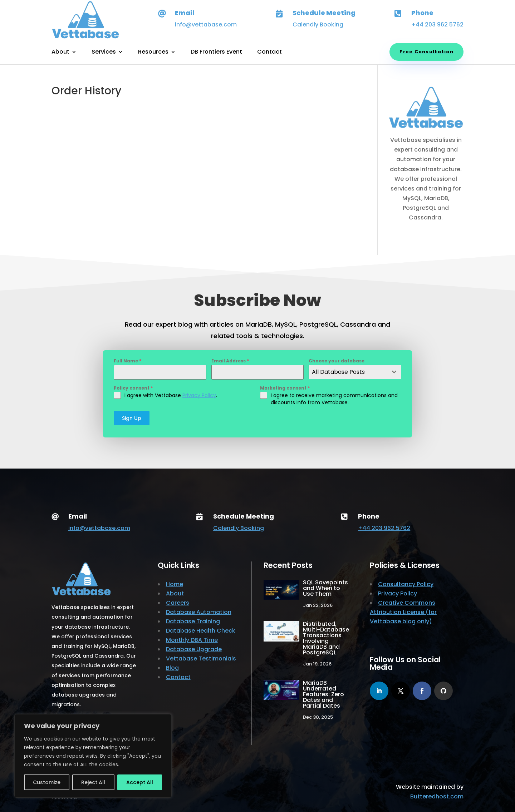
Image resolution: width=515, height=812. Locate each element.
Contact (269, 53)
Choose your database (337, 361)
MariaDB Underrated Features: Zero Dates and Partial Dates (323, 694)
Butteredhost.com (437, 796)
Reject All (93, 782)
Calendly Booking (318, 24)
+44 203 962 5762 (437, 24)
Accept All (140, 782)
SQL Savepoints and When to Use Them (325, 588)
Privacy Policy (199, 395)
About (60, 53)
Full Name (127, 361)
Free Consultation (426, 52)
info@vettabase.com (206, 24)
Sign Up (132, 418)
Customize (47, 782)
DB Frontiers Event (216, 53)
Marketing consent (285, 388)
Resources (153, 53)
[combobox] (355, 372)
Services (104, 53)
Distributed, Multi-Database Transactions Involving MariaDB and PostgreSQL (326, 638)
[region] (93, 756)
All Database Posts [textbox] (338, 372)
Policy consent (133, 388)
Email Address (230, 361)
